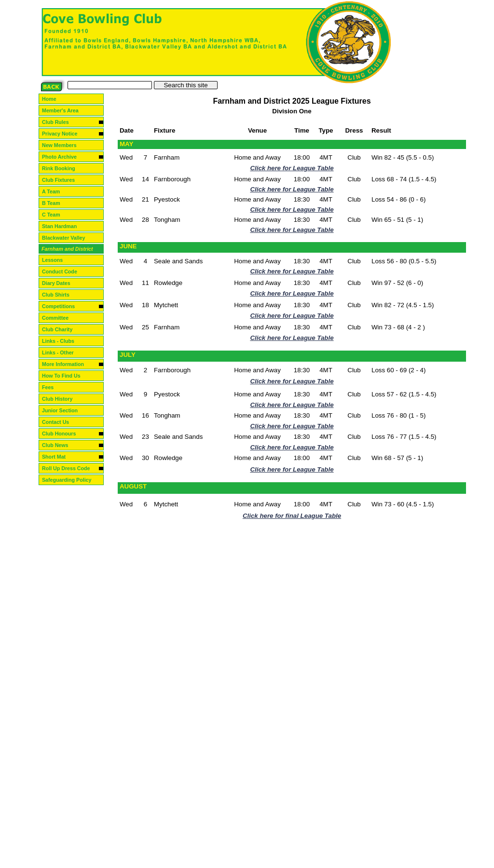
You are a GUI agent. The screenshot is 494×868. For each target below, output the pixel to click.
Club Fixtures (62, 180)
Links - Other (62, 353)
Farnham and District (71, 249)
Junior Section (64, 410)
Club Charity (61, 329)
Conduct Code (63, 271)
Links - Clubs (62, 341)
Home (53, 99)
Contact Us (59, 422)
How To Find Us (65, 376)
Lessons (56, 260)
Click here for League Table (292, 168)
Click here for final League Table (292, 516)
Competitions (62, 306)
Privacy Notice (63, 134)
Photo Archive (63, 157)
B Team (56, 203)
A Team (55, 191)
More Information (67, 364)
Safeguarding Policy (70, 480)
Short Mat (58, 457)
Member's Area (64, 110)
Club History (61, 399)
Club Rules (59, 122)
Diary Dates (60, 283)
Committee (59, 318)
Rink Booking (62, 168)
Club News (59, 445)
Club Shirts (60, 295)
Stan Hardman (63, 226)
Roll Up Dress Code (70, 468)
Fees (52, 387)
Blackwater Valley (67, 238)
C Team (56, 215)
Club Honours (63, 434)
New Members (63, 145)
